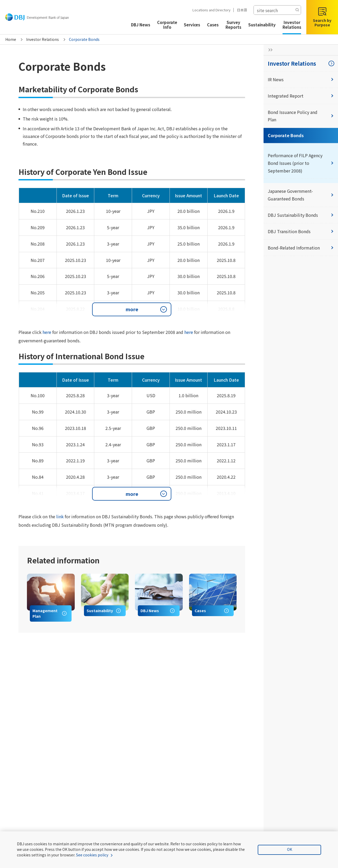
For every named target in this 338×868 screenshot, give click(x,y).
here (47, 332)
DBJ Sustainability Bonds (301, 215)
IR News (301, 79)
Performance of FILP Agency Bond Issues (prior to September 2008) (301, 163)
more (132, 309)
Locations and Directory (209, 10)
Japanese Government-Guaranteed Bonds (301, 195)
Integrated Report (301, 96)
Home (11, 39)
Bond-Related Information (301, 248)
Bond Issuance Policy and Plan (301, 116)
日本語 (240, 10)
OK (290, 849)
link (60, 516)
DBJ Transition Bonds (301, 231)
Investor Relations (43, 39)
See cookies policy (92, 855)
